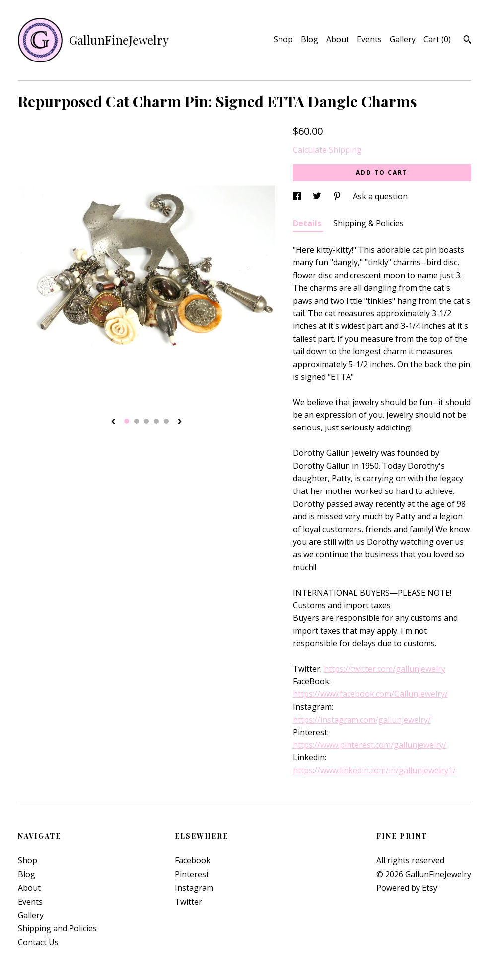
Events (369, 39)
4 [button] (156, 421)
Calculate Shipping (327, 150)
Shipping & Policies (368, 223)
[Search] (467, 41)
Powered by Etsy (407, 888)
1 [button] (127, 421)
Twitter (188, 902)
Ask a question (380, 196)
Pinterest (192, 874)
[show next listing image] (180, 422)
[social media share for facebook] (298, 196)
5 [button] (166, 421)
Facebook (193, 860)
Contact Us (38, 942)
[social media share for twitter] (318, 196)
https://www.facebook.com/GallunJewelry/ (370, 694)
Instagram (194, 888)
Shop (283, 39)
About (338, 39)
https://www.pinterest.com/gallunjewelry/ (370, 745)
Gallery (403, 39)
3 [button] (146, 421)
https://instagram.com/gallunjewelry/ (362, 720)
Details (308, 223)
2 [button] (137, 421)
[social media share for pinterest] (338, 196)
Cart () (437, 39)
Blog (310, 39)
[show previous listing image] (113, 422)
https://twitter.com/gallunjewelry (384, 669)
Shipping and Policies (57, 928)
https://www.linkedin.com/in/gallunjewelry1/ (374, 770)
